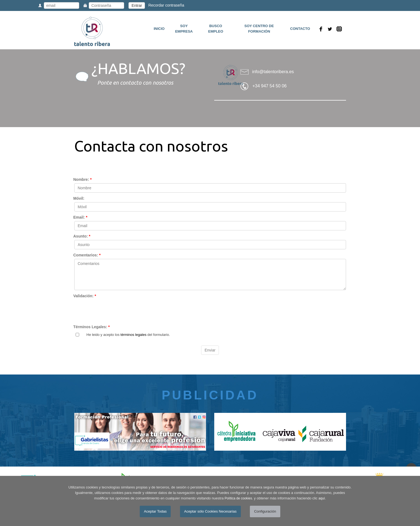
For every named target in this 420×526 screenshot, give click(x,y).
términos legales (134, 335)
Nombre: (83, 179)
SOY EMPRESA (184, 29)
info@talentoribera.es (273, 72)
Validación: (85, 296)
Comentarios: (87, 255)
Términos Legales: (92, 327)
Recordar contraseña (166, 5)
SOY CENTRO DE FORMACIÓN (259, 29)
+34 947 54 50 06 (269, 86)
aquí (322, 498)
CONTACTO (300, 29)
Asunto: (82, 236)
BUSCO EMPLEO (216, 29)
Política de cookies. (239, 498)
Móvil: (79, 198)
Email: (80, 217)
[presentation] (116, 310)
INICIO (159, 29)
